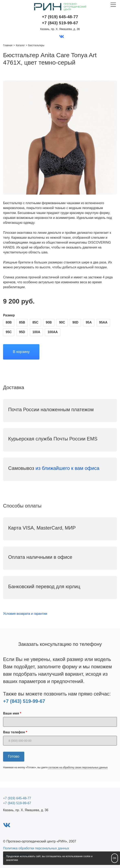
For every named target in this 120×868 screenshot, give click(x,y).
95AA (103, 322)
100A (36, 332)
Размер (9, 315)
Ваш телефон (14, 732)
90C (62, 322)
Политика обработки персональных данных (36, 848)
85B (22, 322)
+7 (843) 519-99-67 (24, 701)
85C (35, 322)
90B (49, 322)
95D (22, 332)
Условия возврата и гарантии (25, 614)
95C (9, 332)
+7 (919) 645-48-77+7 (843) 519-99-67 (60, 20)
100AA (53, 332)
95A (89, 322)
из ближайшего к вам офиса (68, 468)
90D (75, 322)
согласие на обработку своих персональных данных (78, 767)
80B (9, 322)
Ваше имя (11, 713)
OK (115, 858)
